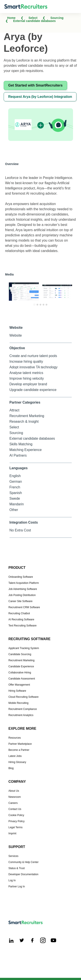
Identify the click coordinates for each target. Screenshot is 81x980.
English (15, 476)
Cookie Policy (16, 815)
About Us (14, 791)
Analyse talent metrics (26, 373)
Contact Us (15, 809)
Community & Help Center (23, 862)
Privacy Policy (17, 821)
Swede (15, 498)
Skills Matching (21, 444)
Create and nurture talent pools (33, 356)
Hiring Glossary (17, 762)
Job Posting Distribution (22, 595)
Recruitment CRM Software (24, 607)
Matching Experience (26, 450)
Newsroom (15, 797)
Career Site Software (20, 601)
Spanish (16, 493)
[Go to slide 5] (46, 305)
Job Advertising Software (23, 589)
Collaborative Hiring (20, 673)
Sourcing (16, 433)
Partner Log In (17, 887)
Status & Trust (17, 868)
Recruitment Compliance (23, 709)
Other (14, 510)
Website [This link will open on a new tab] (16, 335)
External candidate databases (32, 438)
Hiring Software (17, 691)
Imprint (12, 833)
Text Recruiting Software (22, 626)
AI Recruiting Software (21, 619)
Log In (12, 880)
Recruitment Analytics (21, 715)
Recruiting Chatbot (19, 613)
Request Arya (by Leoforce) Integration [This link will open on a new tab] (40, 97)
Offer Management (19, 685)
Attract (14, 410)
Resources (15, 738)
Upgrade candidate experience (33, 390)
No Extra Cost (20, 530)
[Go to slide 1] (34, 305)
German (16, 482)
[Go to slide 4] (43, 305)
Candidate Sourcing (20, 654)
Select (14, 427)
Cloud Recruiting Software (23, 697)
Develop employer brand (28, 384)
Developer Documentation (23, 874)
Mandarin (17, 504)
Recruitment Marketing (27, 416)
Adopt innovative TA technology (34, 367)
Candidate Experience (21, 666)
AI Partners (18, 455)
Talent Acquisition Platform (24, 583)
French (15, 487)
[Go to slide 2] (37, 305)
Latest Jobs (15, 756)
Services (13, 856)
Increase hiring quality (26, 361)
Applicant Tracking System (24, 648)
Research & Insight (24, 422)
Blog (11, 768)
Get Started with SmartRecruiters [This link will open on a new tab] (35, 85)
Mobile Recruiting (18, 703)
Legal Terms (15, 827)
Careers (13, 803)
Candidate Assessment (22, 679)
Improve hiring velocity (27, 378)
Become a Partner (19, 750)
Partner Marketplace (20, 744)
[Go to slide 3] (40, 305)
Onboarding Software (21, 577)
